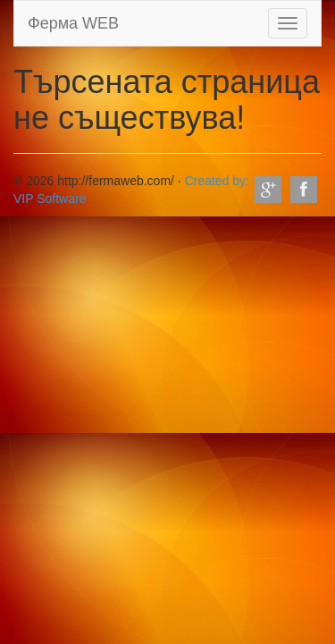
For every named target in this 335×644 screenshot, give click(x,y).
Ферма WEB (73, 23)
